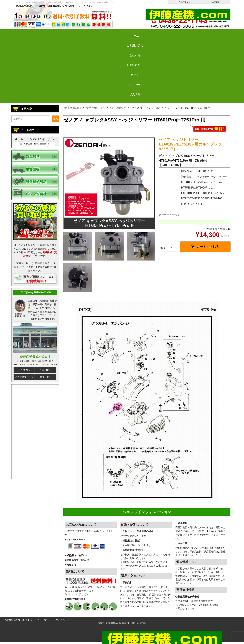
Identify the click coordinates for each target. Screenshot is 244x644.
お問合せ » (45, 377)
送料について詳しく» (76, 596)
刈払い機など (118, 108)
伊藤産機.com (73, 108)
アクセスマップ (183, 2)
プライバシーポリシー (41, 622)
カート (151, 33)
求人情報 (212, 33)
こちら (191, 610)
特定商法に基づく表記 (16, 622)
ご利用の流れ (59, 33)
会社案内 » (24, 370)
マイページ (182, 33)
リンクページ (63, 622)
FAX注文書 (215, 2)
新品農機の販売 (95, 108)
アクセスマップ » (24, 377)
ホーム (29, 33)
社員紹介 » (45, 370)
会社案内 (90, 33)
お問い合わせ (120, 33)
